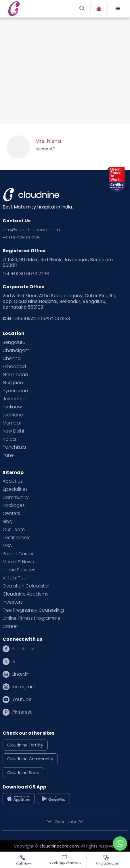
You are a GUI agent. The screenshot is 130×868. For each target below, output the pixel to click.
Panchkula (14, 447)
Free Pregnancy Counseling (33, 610)
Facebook (24, 649)
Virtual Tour (15, 578)
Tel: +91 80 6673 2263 (26, 274)
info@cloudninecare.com (31, 230)
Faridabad (14, 367)
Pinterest (22, 712)
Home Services (19, 570)
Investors (13, 602)
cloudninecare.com (59, 846)
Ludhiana (13, 415)
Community (16, 497)
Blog (7, 522)
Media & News (18, 562)
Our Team (14, 530)
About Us (13, 481)
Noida (9, 439)
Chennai (12, 359)
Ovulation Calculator (26, 586)
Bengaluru (14, 342)
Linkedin (21, 674)
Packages (14, 505)
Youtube (22, 700)
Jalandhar (14, 399)
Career (10, 626)
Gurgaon (13, 383)
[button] (118, 9)
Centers (11, 513)
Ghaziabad (15, 375)
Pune (8, 455)
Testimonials (17, 538)
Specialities (15, 489)
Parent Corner (18, 554)
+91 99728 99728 (21, 238)
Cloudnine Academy (26, 594)
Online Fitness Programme (31, 618)
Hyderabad (15, 391)
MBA (7, 546)
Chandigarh (16, 350)
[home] (36, 8)
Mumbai (12, 423)
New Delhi (13, 431)
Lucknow (12, 407)
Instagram (24, 687)
